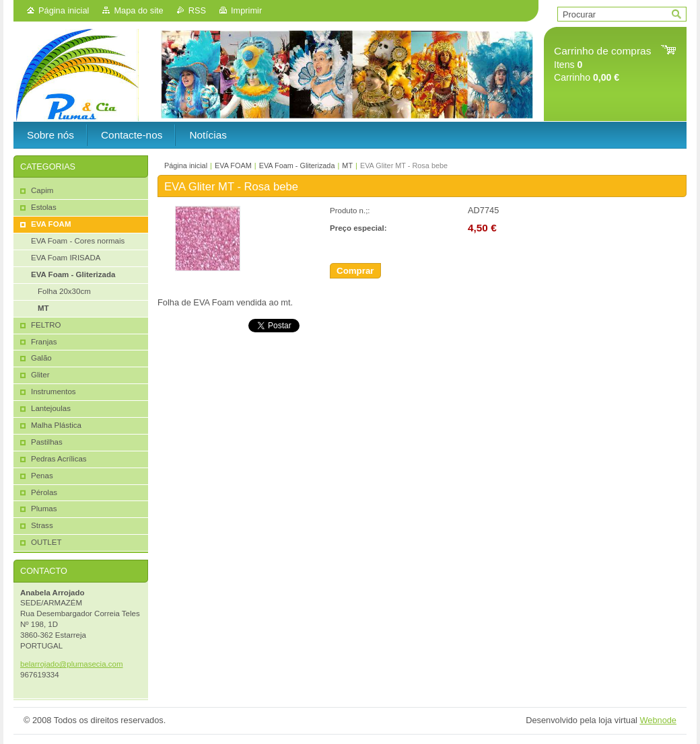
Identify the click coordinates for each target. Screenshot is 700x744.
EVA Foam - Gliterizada (297, 165)
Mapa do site (138, 10)
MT (347, 165)
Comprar (355, 271)
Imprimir (246, 10)
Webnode (658, 720)
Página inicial (64, 10)
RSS (197, 10)
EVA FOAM (233, 165)
